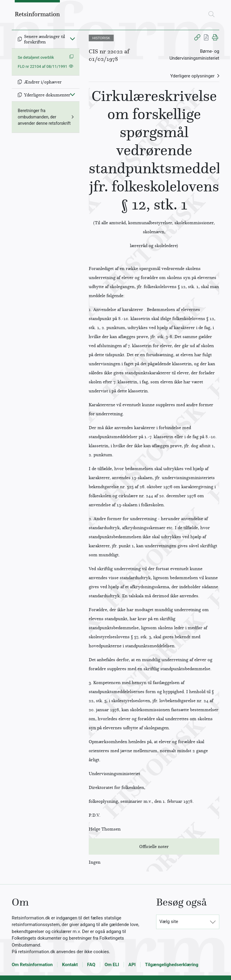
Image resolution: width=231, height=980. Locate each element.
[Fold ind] (72, 39)
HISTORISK (101, 38)
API (132, 965)
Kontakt (70, 965)
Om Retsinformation (32, 965)
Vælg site (169, 922)
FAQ (91, 965)
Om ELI (112, 965)
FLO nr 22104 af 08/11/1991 (43, 66)
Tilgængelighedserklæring (172, 965)
